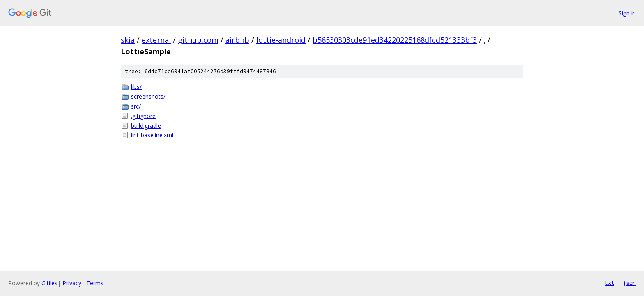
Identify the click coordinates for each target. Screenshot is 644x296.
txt (609, 283)
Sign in (627, 13)
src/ (136, 106)
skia (128, 40)
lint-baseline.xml (152, 135)
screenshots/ (148, 96)
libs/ (136, 87)
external (156, 40)
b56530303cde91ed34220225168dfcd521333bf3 (395, 40)
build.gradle (146, 126)
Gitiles (49, 283)
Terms (95, 283)
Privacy (72, 283)
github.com (198, 40)
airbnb (237, 40)
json (629, 283)
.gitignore (143, 116)
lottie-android (281, 40)
